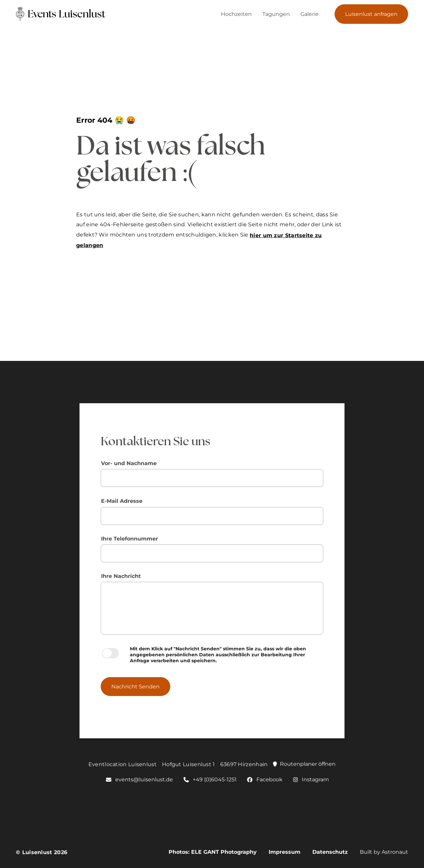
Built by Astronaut (384, 852)
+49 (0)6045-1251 (210, 780)
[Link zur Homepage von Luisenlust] (49, 14)
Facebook (265, 780)
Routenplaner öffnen (304, 764)
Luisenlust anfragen (371, 14)
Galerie (310, 14)
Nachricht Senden (135, 687)
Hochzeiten (236, 14)
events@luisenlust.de (139, 780)
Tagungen (276, 14)
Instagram (311, 780)
